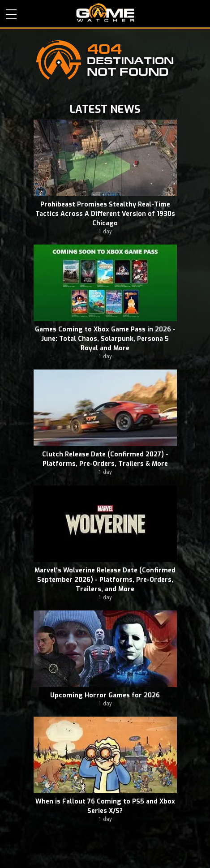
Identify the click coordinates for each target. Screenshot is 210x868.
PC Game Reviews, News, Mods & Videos (105, 13)
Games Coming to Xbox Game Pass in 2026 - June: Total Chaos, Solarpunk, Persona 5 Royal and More (105, 339)
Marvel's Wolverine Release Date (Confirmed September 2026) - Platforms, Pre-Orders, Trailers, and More (105, 580)
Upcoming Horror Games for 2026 (105, 695)
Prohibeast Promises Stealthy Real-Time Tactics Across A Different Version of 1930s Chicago (105, 214)
